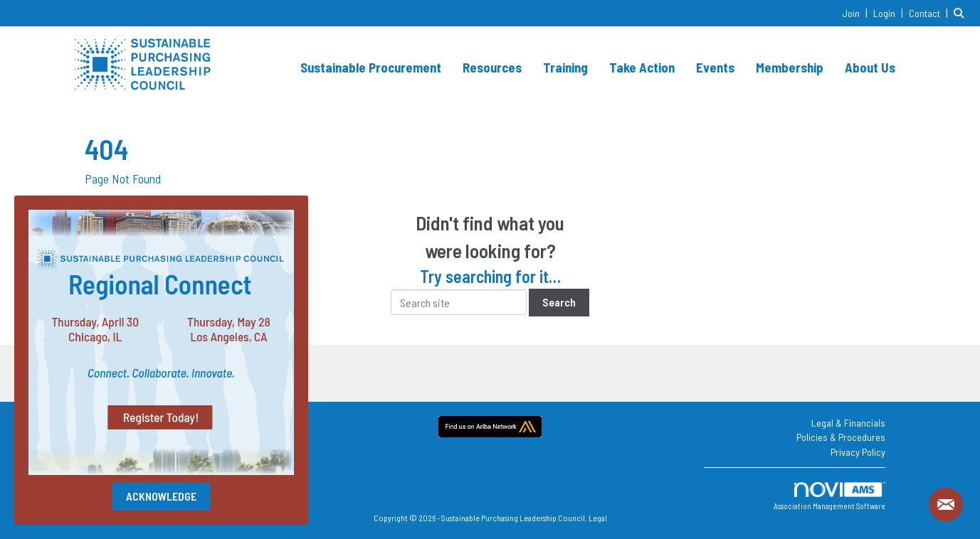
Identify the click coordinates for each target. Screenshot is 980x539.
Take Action (642, 67)
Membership (790, 67)
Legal (598, 518)
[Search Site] (961, 12)
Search (559, 302)
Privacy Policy (858, 452)
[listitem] (857, 12)
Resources (492, 67)
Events (715, 67)
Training (565, 67)
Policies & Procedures (841, 437)
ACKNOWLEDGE (161, 496)
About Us (870, 67)
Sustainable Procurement (371, 67)
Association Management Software (829, 497)
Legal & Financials (848, 423)
